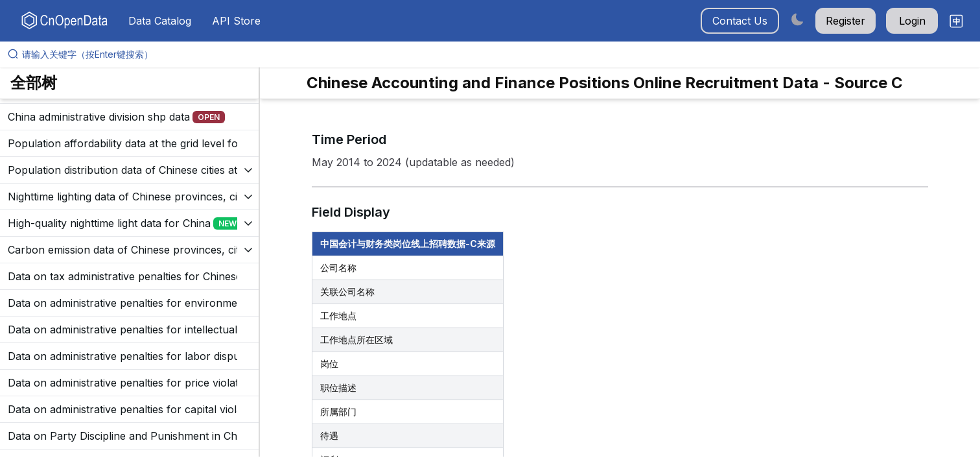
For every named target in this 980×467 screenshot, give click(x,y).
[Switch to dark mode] (797, 19)
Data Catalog (160, 21)
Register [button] (846, 21)
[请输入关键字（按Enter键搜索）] (495, 54)
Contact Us (740, 21)
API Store (236, 21)
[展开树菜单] (129, 117)
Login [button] (912, 21)
